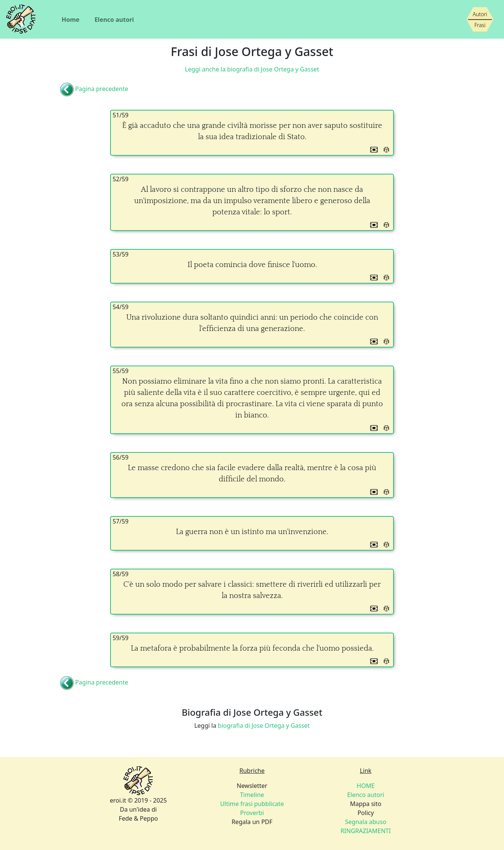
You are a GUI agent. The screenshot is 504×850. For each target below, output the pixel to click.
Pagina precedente (102, 89)
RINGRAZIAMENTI (366, 831)
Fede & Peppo (138, 818)
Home (70, 20)
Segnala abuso (366, 822)
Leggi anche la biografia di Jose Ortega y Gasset (252, 69)
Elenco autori (114, 20)
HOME (366, 786)
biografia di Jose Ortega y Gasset (264, 726)
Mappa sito (366, 804)
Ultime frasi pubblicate (252, 804)
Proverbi (252, 813)
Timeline (252, 795)
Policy (366, 813)
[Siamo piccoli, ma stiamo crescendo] (480, 20)
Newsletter (252, 786)
